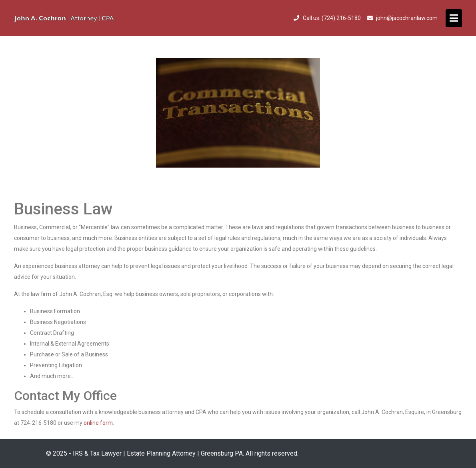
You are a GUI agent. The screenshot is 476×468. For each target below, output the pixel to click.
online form (98, 423)
